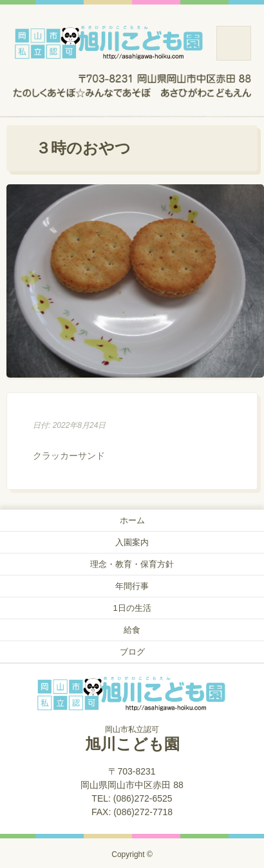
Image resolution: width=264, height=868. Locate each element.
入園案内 (132, 542)
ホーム (132, 520)
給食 (132, 630)
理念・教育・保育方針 (132, 564)
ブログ (132, 652)
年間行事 (132, 586)
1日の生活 (132, 608)
